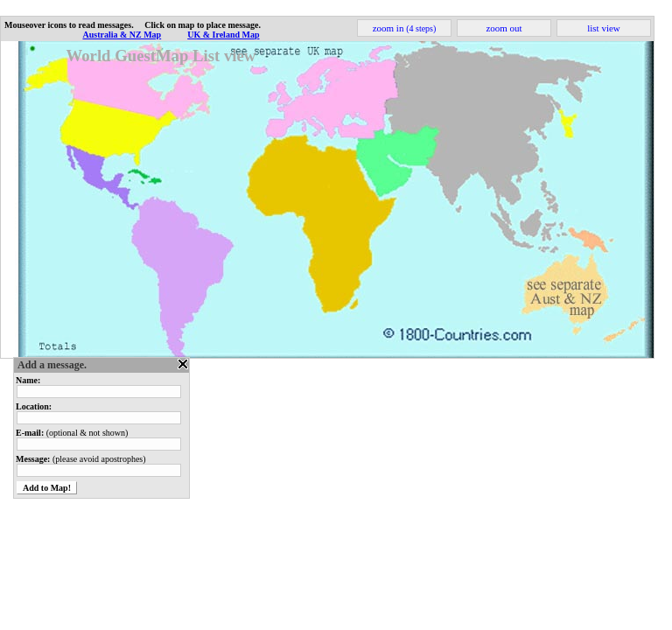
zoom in (405, 28)
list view (604, 28)
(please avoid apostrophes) (81, 459)
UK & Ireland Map (223, 35)
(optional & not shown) (72, 433)
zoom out (504, 28)
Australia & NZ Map (122, 35)
